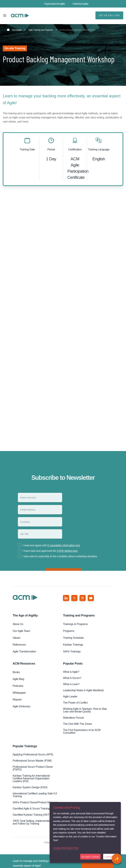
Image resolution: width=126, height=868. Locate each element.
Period (51, 149)
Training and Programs (79, 615)
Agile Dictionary (21, 706)
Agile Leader (70, 696)
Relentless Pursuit (73, 718)
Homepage (14, 30)
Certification (75, 149)
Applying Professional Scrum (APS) (33, 754)
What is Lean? (71, 684)
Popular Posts (73, 664)
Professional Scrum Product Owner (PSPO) (33, 768)
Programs (69, 631)
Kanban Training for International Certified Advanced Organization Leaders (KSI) (31, 778)
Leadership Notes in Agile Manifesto (83, 690)
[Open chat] (117, 859)
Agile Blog (18, 679)
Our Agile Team (21, 631)
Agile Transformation (24, 651)
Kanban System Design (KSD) (30, 787)
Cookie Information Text (66, 848)
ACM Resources (24, 664)
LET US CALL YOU (109, 15)
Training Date (27, 149)
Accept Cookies (90, 857)
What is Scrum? (72, 678)
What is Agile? (71, 672)
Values (16, 638)
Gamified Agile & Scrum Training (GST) (35, 809)
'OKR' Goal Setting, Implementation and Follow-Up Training (33, 822)
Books (16, 672)
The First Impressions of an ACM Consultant (82, 731)
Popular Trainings (25, 746)
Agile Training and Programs (41, 30)
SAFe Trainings (72, 651)
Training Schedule (73, 638)
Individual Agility (81, 4)
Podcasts (18, 686)
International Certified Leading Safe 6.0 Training (35, 795)
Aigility (25, 615)
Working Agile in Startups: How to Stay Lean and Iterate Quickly (85, 710)
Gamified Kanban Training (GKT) (31, 815)
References (19, 645)
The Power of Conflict (75, 703)
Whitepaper (19, 693)
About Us (18, 624)
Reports (17, 700)
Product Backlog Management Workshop (20, 16)
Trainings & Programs (75, 624)
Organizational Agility (55, 4)
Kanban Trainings (73, 645)
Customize (110, 857)
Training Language (99, 149)
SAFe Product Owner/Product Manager (35, 802)
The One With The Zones (78, 724)
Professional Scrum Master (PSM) (32, 761)
